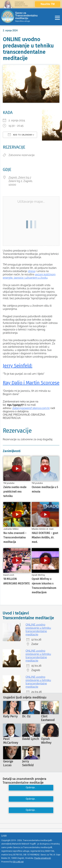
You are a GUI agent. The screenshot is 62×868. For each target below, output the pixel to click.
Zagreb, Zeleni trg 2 (20, 177)
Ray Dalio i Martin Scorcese (31, 383)
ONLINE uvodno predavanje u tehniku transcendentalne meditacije (38, 630)
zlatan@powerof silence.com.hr (31, 408)
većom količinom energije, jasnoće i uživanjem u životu (29, 276)
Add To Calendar (20, 135)
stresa (31, 271)
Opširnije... (31, 788)
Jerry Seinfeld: (18, 366)
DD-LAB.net (18, 862)
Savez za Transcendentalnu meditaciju (26, 16)
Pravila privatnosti (43, 858)
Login (4, 835)
